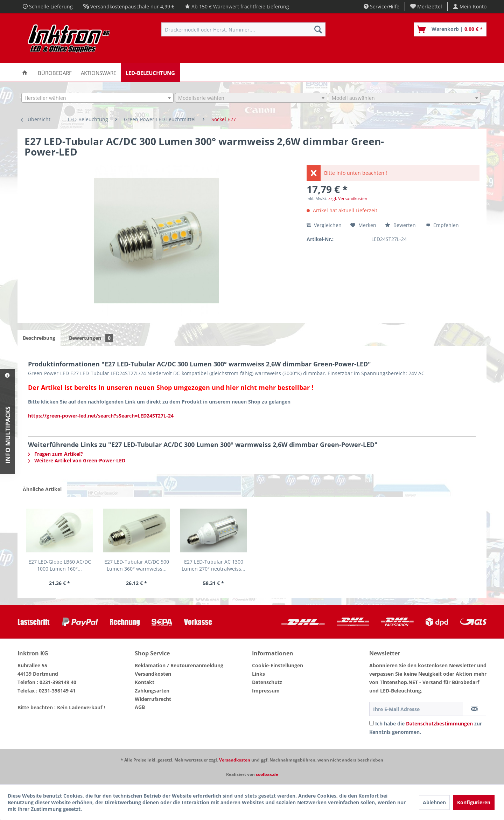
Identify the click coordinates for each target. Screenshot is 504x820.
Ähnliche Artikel (42, 489)
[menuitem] (426, 6)
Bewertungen (91, 338)
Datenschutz (267, 682)
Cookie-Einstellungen (278, 665)
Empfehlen (442, 225)
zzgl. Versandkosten (348, 198)
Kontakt (145, 682)
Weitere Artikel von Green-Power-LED (77, 460)
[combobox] (97, 98)
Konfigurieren (474, 802)
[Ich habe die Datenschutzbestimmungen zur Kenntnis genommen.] (372, 723)
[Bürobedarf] (55, 72)
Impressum (266, 691)
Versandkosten (153, 674)
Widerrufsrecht (153, 699)
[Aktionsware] (99, 72)
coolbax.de (267, 774)
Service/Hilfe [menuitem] (381, 6)
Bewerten (401, 225)
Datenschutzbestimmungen (439, 723)
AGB (140, 707)
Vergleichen (324, 225)
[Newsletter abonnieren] (474, 709)
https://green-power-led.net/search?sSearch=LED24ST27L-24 (101, 416)
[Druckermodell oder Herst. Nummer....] (243, 29)
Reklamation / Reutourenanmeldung (179, 665)
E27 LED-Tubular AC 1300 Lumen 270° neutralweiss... (213, 565)
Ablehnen (434, 802)
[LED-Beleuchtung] (150, 72)
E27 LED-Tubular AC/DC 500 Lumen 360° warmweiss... (137, 565)
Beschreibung (39, 338)
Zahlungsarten (152, 691)
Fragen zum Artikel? (55, 454)
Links (258, 674)
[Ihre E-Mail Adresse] (416, 709)
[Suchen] (318, 29)
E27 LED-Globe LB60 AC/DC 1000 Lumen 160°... (60, 565)
